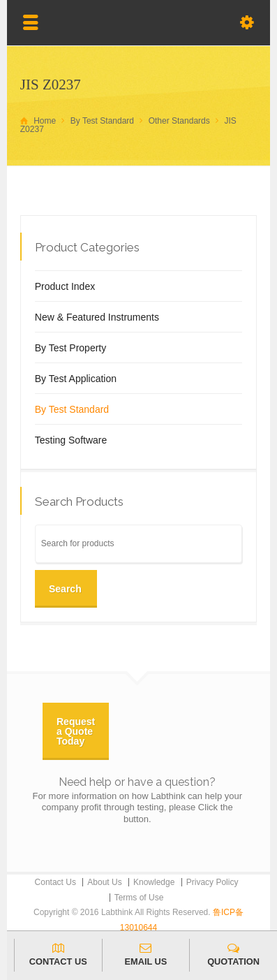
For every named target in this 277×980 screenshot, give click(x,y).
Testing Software (71, 440)
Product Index (65, 286)
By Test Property (70, 348)
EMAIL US (146, 955)
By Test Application (76, 379)
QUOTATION (233, 955)
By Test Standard (72, 409)
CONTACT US (58, 955)
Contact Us (55, 882)
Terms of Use (139, 898)
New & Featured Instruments (97, 317)
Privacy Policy (212, 882)
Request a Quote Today (76, 731)
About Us (104, 882)
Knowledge (154, 882)
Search (65, 589)
